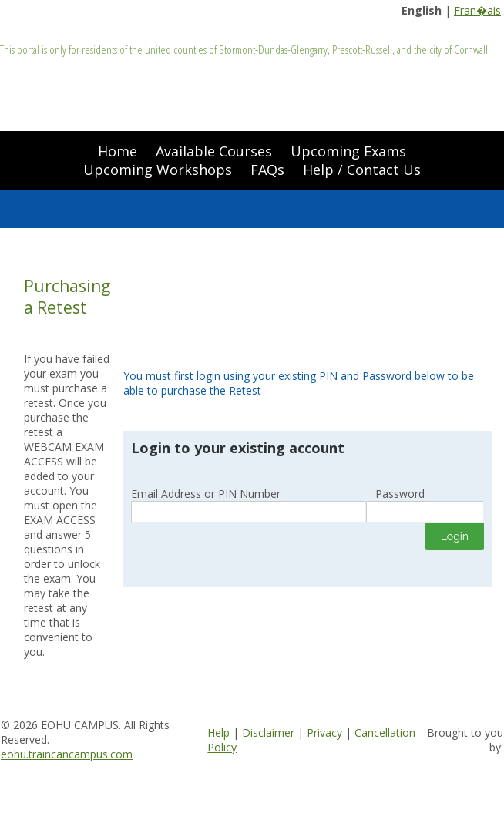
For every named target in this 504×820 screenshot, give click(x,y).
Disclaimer (268, 733)
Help (218, 733)
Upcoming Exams (348, 151)
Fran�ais (477, 10)
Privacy (324, 733)
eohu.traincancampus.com (67, 754)
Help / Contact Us (362, 170)
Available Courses (214, 151)
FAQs (267, 170)
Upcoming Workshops (158, 170)
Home (118, 151)
